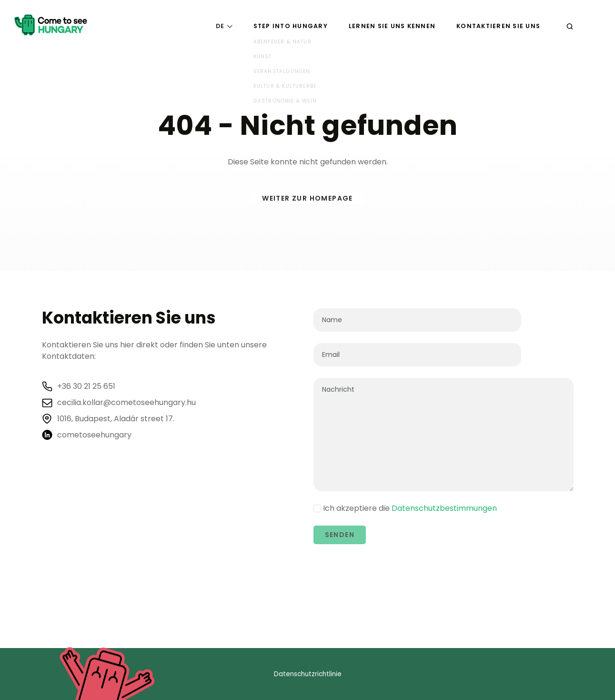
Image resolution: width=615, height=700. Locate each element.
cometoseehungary (94, 435)
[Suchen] (570, 26)
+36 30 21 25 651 (86, 386)
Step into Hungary (291, 26)
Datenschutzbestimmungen (444, 508)
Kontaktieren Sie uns (498, 26)
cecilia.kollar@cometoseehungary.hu (126, 403)
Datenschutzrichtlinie (308, 674)
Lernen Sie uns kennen (392, 26)
